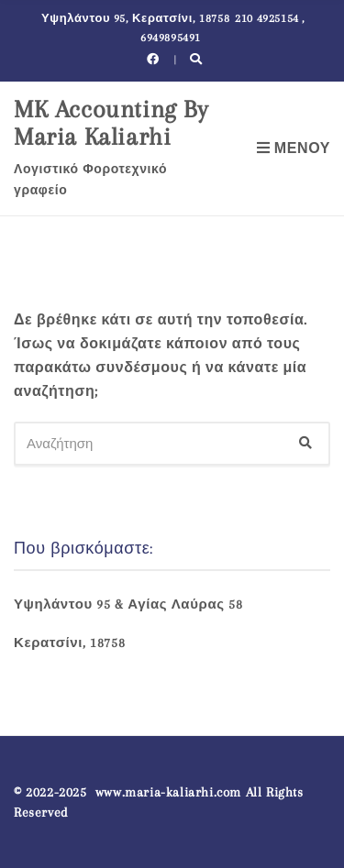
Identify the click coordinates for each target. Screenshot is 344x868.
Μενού (294, 148)
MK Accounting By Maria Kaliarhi (111, 123)
